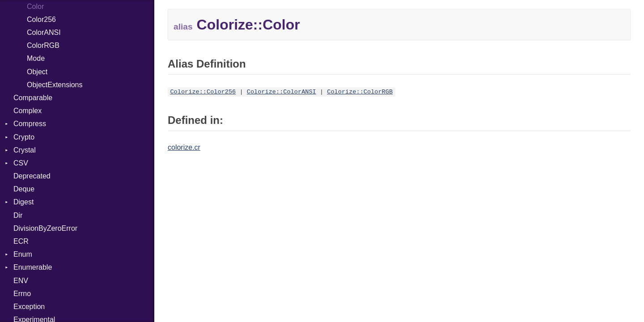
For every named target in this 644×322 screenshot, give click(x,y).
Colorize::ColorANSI (282, 92)
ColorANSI (44, 32)
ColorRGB (43, 45)
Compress (30, 124)
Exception (29, 307)
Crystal (25, 150)
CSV (21, 163)
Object (37, 72)
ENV (21, 281)
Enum (23, 254)
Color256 (41, 19)
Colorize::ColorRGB (360, 92)
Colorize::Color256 (203, 92)
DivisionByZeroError (45, 228)
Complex (28, 111)
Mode (36, 58)
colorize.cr (184, 147)
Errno (22, 294)
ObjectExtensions (55, 85)
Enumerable (33, 267)
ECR (21, 241)
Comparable (33, 98)
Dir (18, 215)
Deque (24, 189)
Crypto (24, 137)
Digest (23, 202)
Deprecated (32, 176)
